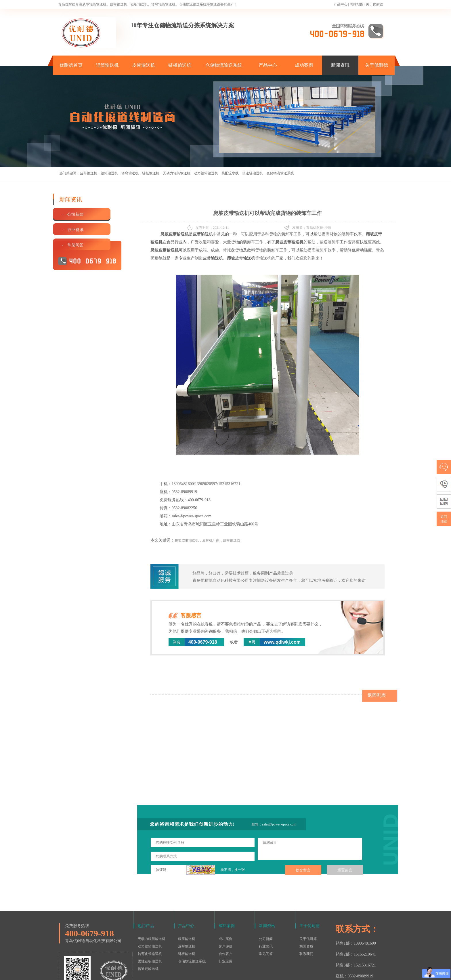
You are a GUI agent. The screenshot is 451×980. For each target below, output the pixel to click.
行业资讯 (266, 909)
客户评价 (225, 909)
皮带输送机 (144, 65)
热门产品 (146, 888)
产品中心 (341, 4)
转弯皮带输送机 (150, 916)
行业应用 (225, 924)
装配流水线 (230, 173)
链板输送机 (180, 65)
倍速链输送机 (253, 173)
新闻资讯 (340, 65)
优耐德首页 (71, 65)
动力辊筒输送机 (206, 173)
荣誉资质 (306, 909)
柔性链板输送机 (150, 924)
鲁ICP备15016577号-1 (222, 973)
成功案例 (304, 65)
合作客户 (225, 916)
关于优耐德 (374, 4)
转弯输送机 (130, 173)
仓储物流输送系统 (224, 65)
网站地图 (357, 4)
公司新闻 (266, 901)
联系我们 (306, 916)
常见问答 (266, 916)
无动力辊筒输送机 (177, 173)
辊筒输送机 (107, 65)
